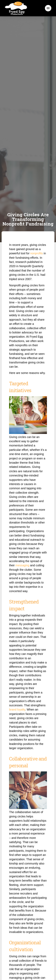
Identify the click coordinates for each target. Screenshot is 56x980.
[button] (48, 8)
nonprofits (37, 253)
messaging (22, 565)
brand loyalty (17, 710)
